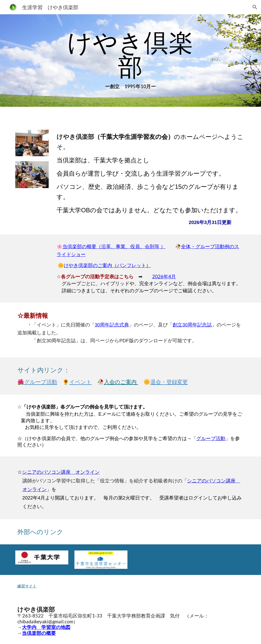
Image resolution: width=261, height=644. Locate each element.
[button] (255, 7)
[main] (130, 61)
